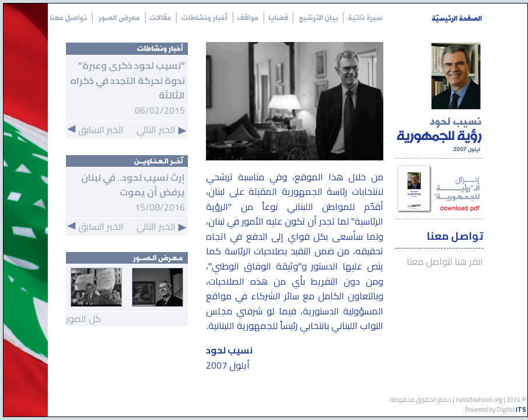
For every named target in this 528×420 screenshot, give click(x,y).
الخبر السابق (95, 129)
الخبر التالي (162, 129)
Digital (511, 409)
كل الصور (83, 318)
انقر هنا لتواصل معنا (445, 262)
